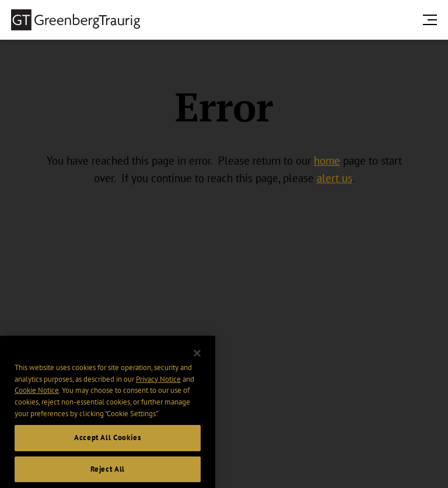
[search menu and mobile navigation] (432, 20)
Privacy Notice (158, 386)
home (327, 161)
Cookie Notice (37, 397)
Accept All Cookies (108, 445)
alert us (335, 178)
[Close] (197, 360)
